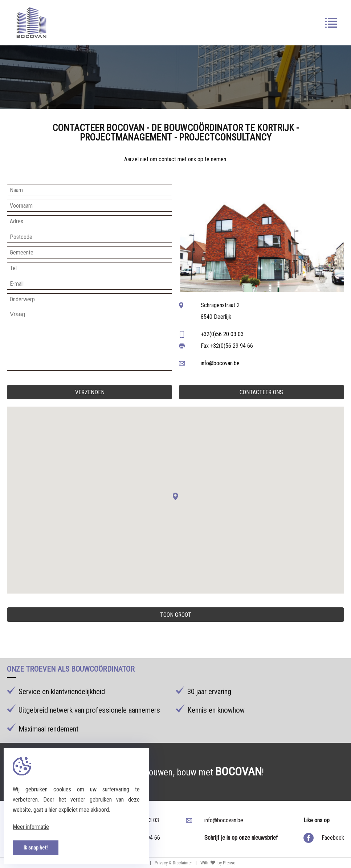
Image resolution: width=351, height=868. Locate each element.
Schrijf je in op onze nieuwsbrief (241, 838)
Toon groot (176, 615)
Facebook (333, 838)
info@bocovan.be (220, 363)
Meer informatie (31, 827)
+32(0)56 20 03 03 (222, 334)
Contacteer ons (261, 392)
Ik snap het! (36, 848)
